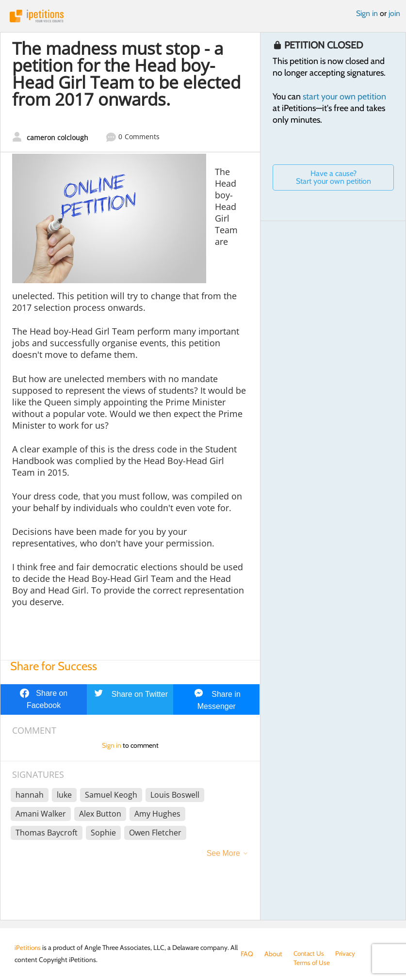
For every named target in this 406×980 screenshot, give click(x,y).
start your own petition (344, 96)
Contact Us (310, 954)
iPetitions (203, 16)
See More (223, 853)
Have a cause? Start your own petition (333, 177)
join (394, 13)
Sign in (367, 13)
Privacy (347, 954)
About (273, 954)
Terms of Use (259, 964)
